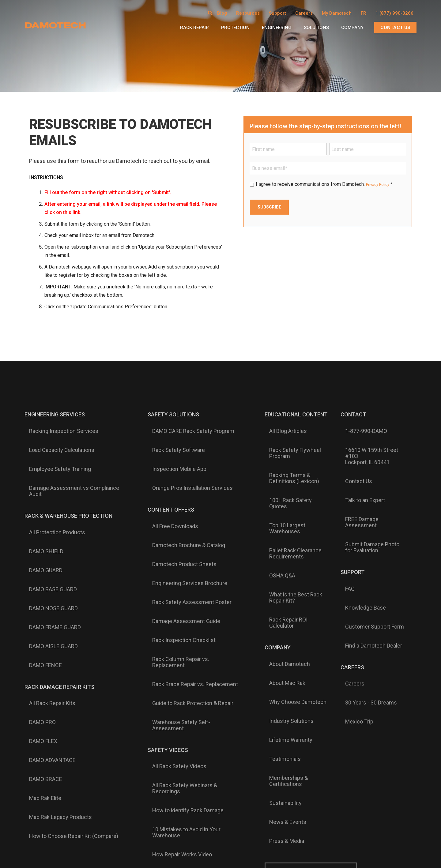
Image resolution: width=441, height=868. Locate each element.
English (197, 718)
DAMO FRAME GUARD (50, 540)
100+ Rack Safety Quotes (288, 468)
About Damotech (278, 558)
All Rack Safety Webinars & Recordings (176, 625)
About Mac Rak (275, 568)
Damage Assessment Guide (178, 534)
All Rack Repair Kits (48, 588)
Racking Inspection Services (59, 426)
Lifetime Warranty (279, 598)
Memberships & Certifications (294, 617)
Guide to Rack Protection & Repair (185, 573)
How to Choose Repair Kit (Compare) (69, 657)
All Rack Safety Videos (171, 612)
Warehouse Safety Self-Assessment (189, 583)
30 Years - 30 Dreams (363, 585)
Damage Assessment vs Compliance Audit (70, 459)
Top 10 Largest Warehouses (291, 478)
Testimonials (273, 607)
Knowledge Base (357, 527)
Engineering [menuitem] (277, 28)
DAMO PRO (38, 598)
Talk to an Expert (357, 462)
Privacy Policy (381, 184)
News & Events (276, 637)
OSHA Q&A (270, 504)
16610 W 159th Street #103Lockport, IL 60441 (370, 439)
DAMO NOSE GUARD (49, 530)
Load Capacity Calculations (57, 436)
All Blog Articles (276, 426)
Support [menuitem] (277, 13)
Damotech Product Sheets (176, 505)
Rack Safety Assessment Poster (184, 524)
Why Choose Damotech (286, 578)
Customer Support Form (366, 536)
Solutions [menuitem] (316, 28)
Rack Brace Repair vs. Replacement (187, 563)
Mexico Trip (351, 595)
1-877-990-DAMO (358, 426)
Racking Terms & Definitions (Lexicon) (291, 455)
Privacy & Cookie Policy (303, 799)
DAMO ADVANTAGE (48, 618)
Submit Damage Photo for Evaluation (368, 485)
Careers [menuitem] (304, 13)
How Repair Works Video (174, 663)
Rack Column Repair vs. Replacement (189, 554)
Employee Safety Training (55, 446)
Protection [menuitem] (235, 28)
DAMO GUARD (41, 511)
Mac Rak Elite (41, 637)
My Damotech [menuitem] (337, 13)
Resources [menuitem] (248, 13)
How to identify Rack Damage (180, 637)
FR (364, 13)
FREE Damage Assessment (370, 472)
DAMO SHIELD (42, 501)
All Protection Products (53, 491)
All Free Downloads (167, 485)
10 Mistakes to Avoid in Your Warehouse (178, 650)
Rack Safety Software (170, 436)
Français (220, 718)
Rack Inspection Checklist (176, 544)
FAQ (342, 517)
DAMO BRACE (41, 628)
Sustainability (273, 627)
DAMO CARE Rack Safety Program (185, 426)
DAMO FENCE (41, 560)
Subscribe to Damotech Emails (311, 673)
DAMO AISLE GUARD (49, 550)
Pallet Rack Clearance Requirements (283, 491)
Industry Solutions (279, 588)
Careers (347, 575)
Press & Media (275, 647)
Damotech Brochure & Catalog (180, 495)
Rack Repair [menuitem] (194, 28)
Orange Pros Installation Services (184, 456)
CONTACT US (395, 28)
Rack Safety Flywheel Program (283, 439)
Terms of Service (345, 799)
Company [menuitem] (352, 28)
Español (244, 718)
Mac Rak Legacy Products (56, 647)
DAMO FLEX (39, 608)
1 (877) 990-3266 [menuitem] (394, 13)
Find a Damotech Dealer (365, 546)
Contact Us (350, 452)
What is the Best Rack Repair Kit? (292, 517)
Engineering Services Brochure (181, 514)
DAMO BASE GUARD (48, 520)
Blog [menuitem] (222, 13)
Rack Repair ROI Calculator (289, 529)
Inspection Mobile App (171, 446)
